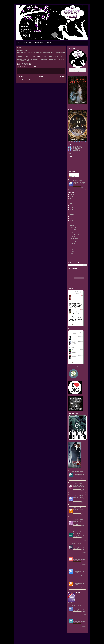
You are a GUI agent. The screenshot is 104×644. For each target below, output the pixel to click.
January (73, 259)
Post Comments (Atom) (27, 80)
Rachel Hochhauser (76, 312)
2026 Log (49, 43)
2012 (71, 220)
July (72, 250)
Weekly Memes (39, 43)
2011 (71, 222)
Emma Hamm (75, 298)
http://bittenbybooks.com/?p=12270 (34, 57)
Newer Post (20, 77)
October (73, 231)
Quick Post (73, 236)
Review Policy (28, 43)
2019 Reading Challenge (77, 544)
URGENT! (73, 240)
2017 (71, 211)
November (73, 229)
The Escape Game (74, 350)
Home (19, 43)
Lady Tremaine (74, 310)
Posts (71, 174)
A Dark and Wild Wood (74, 356)
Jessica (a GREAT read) (77, 182)
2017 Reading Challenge (77, 568)
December (73, 227)
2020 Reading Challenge (77, 532)
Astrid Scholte (75, 337)
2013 (71, 218)
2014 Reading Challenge (77, 606)
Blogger (68, 640)
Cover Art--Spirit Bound (75, 242)
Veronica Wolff (72, 347)
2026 (71, 195)
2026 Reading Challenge (77, 180)
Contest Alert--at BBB (75, 233)
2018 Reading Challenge (77, 556)
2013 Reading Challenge (77, 618)
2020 (71, 206)
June (72, 252)
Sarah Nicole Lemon (76, 357)
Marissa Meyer (75, 352)
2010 (71, 224)
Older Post (62, 77)
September (73, 246)
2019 (71, 207)
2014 (71, 217)
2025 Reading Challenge (77, 471)
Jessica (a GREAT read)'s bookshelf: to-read (76, 333)
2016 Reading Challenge (77, 580)
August (72, 248)
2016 (71, 213)
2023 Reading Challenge (77, 495)
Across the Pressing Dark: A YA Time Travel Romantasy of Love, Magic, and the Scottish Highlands (76, 344)
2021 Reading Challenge (77, 520)
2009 (71, 226)
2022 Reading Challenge (77, 507)
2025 (71, 196)
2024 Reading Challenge (77, 483)
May (72, 253)
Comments (72, 176)
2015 (71, 215)
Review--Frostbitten (75, 238)
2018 (71, 209)
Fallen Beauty (75, 336)
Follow (70, 153)
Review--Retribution (75, 234)
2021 (71, 204)
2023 (71, 200)
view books (84, 189)
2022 (71, 202)
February (73, 257)
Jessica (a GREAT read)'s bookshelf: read (76, 293)
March (72, 255)
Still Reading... (74, 244)
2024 (71, 198)
